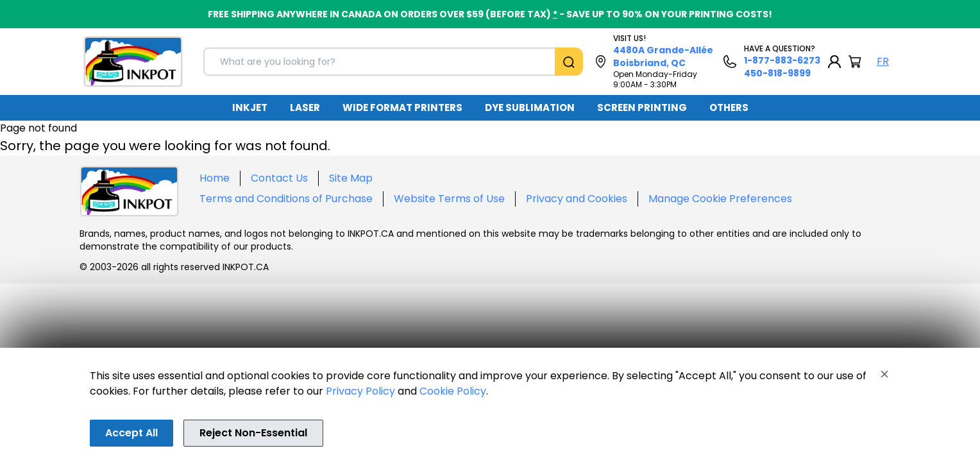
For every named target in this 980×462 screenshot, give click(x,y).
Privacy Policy (360, 391)
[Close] (884, 374)
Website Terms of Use (449, 199)
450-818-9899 (777, 73)
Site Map (351, 178)
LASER (305, 107)
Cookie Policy (453, 391)
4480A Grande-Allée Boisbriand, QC (663, 56)
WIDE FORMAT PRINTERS (402, 107)
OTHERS (729, 107)
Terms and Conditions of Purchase (286, 199)
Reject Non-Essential (253, 433)
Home (215, 178)
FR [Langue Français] (883, 61)
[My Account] (834, 62)
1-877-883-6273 (782, 60)
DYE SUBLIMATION (530, 107)
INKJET (250, 107)
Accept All (131, 433)
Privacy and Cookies (577, 199)
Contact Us (279, 178)
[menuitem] (250, 108)
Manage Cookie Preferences (720, 199)
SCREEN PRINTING (642, 107)
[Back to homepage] (133, 62)
